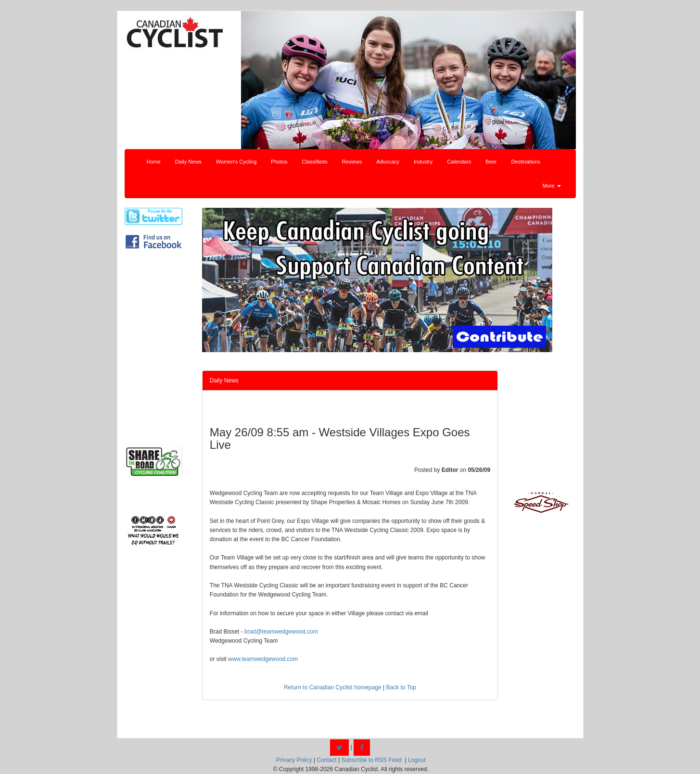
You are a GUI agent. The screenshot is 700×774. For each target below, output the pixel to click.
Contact (326, 760)
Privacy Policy (294, 760)
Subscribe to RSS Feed (371, 760)
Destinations (526, 162)
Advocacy (388, 162)
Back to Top (401, 687)
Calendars (459, 162)
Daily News (188, 162)
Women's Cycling (236, 162)
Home (154, 162)
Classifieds (315, 162)
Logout (417, 760)
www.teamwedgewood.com (263, 659)
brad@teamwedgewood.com (281, 632)
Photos (279, 162)
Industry (423, 162)
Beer (491, 162)
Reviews (352, 162)
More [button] (551, 186)
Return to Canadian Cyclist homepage (333, 687)
